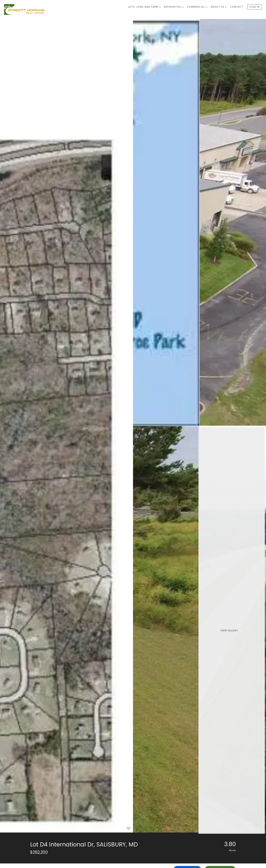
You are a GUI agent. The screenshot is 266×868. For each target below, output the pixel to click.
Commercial (197, 7)
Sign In (255, 7)
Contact (237, 7)
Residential (174, 7)
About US (219, 7)
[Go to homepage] (66, 9)
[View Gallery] (233, 629)
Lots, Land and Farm (144, 7)
